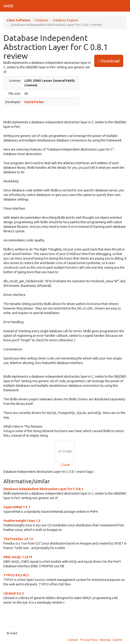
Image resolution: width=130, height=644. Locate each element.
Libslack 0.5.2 (14, 593)
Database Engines (66, 20)
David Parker (34, 102)
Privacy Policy (89, 640)
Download (109, 61)
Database (42, 20)
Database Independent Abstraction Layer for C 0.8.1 (43, 489)
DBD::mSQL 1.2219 (18, 557)
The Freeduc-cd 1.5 (18, 539)
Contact (73, 640)
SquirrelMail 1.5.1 (17, 507)
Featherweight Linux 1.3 (22, 521)
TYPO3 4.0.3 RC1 (16, 575)
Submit (117, 640)
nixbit (8, 6)
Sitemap (105, 640)
